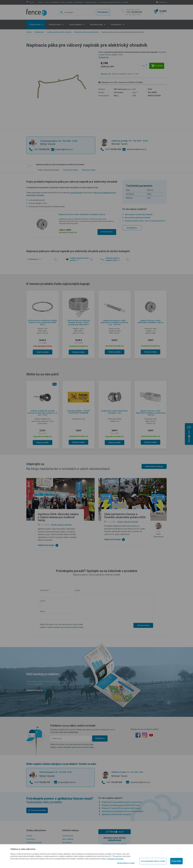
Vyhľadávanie (103, 12)
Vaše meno (44, 590)
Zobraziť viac (103, 57)
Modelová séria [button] (55, 25)
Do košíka (157, 66)
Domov (41, 2)
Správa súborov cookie (126, 863)
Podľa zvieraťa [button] (35, 25)
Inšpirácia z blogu (89, 170)
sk (30, 2)
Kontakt (125, 2)
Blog (63, 2)
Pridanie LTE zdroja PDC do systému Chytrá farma (121, 808)
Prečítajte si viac (46, 545)
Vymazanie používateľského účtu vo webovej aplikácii (123, 811)
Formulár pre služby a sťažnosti (110, 2)
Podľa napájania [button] (76, 25)
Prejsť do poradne (39, 810)
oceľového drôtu (76, 193)
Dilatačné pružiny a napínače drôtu (87, 32)
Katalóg (69, 2)
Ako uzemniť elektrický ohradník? (138, 218)
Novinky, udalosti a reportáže (61, 525)
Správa (77, 590)
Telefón (43, 612)
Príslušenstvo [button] (116, 25)
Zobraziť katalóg (36, 691)
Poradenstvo (55, 2)
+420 (134, 12)
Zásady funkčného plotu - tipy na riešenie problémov (145, 221)
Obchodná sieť (68, 836)
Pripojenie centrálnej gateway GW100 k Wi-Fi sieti (121, 805)
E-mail (42, 601)
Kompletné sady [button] (97, 25)
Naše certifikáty (68, 839)
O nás (47, 2)
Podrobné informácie (115, 859)
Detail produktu (107, 232)
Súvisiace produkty (70, 170)
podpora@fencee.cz (64, 149)
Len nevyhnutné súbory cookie (153, 861)
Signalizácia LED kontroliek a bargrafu (116, 814)
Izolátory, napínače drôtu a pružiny (59, 32)
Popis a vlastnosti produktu (48, 170)
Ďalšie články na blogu (154, 466)
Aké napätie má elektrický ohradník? (139, 215)
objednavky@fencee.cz (137, 149)
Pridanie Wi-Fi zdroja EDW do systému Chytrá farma (122, 802)
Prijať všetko (176, 861)
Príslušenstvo (39, 32)
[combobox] (76, 12)
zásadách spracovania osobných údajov (68, 627)
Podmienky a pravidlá (34, 842)
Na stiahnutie (78, 2)
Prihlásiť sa (163, 2)
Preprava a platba (91, 2)
